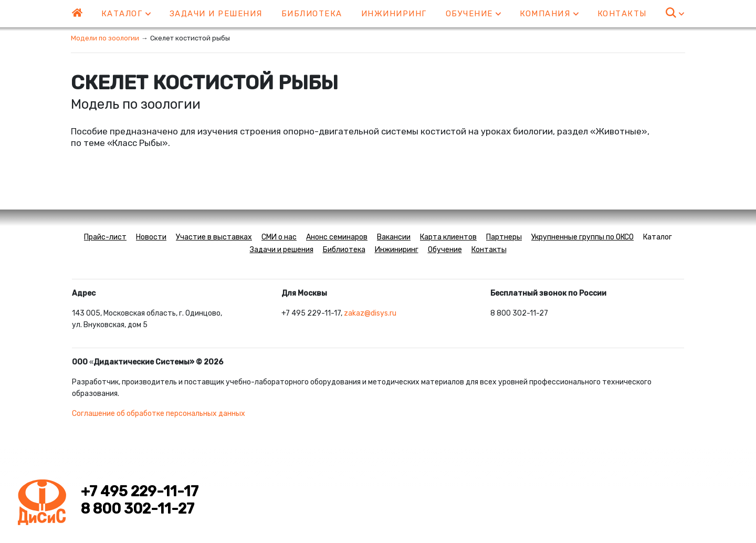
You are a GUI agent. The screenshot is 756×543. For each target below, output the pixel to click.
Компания (549, 14)
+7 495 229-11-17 (140, 492)
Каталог (126, 14)
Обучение (474, 14)
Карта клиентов (448, 237)
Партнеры (504, 237)
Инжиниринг (394, 14)
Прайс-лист (105, 237)
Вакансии (394, 237)
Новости (151, 237)
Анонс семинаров (337, 237)
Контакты (622, 14)
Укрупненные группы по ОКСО (582, 237)
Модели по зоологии (105, 38)
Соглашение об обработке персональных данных (159, 414)
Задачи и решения (216, 14)
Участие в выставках (214, 237)
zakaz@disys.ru (370, 313)
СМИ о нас (279, 237)
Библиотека (312, 14)
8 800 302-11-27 (138, 509)
